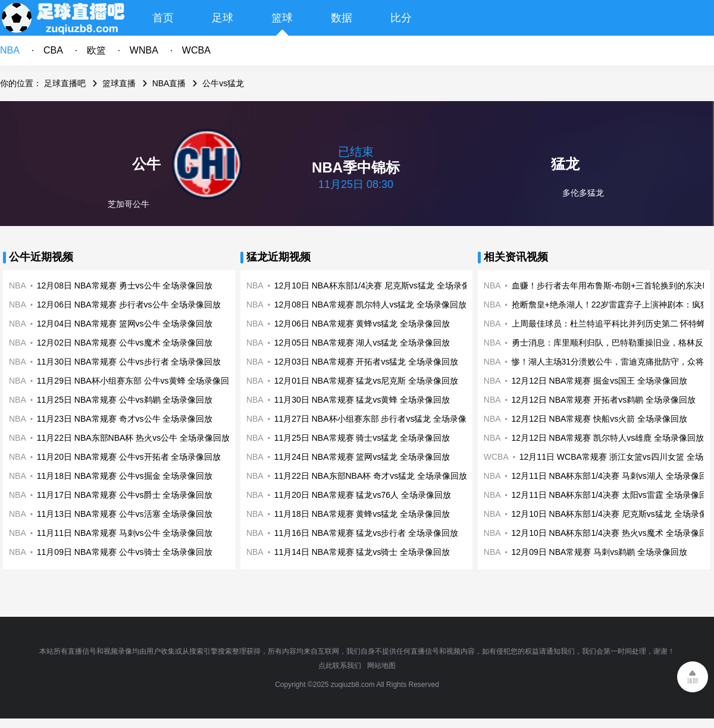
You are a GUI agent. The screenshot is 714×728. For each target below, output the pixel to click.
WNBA (144, 50)
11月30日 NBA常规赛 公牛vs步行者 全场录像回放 (129, 362)
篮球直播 (119, 83)
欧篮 (96, 50)
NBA (10, 50)
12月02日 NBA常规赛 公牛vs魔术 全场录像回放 (125, 343)
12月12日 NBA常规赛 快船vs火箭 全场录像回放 (600, 419)
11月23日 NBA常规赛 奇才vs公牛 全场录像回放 (125, 419)
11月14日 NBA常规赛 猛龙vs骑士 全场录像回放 (362, 552)
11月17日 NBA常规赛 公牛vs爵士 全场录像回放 (125, 495)
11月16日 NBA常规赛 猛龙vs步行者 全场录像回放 (367, 533)
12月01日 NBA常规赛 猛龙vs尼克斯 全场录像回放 (367, 381)
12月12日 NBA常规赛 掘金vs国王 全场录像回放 (600, 381)
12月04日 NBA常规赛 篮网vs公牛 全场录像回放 (125, 324)
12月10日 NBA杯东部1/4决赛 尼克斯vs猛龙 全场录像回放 (381, 285)
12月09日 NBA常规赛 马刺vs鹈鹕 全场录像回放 (600, 552)
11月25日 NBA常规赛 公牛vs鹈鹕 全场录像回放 (125, 400)
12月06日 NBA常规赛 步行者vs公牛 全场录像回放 (129, 305)
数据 (342, 18)
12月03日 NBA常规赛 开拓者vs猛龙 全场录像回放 (367, 362)
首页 (163, 18)
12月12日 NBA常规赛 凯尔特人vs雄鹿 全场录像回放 (608, 438)
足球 (223, 18)
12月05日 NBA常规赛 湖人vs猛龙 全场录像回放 (362, 343)
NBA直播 (169, 83)
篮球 (282, 18)
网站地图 (381, 666)
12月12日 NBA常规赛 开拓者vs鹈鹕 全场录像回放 (604, 400)
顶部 (693, 681)
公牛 (146, 164)
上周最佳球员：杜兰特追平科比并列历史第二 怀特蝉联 (613, 324)
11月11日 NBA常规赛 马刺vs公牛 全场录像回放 (125, 533)
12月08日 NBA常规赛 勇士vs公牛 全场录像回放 (125, 285)
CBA (53, 50)
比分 (401, 18)
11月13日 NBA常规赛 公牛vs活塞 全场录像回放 (125, 514)
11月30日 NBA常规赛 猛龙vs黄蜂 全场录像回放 (362, 400)
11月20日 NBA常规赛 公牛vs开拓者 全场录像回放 (129, 457)
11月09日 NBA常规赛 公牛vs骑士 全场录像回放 (125, 552)
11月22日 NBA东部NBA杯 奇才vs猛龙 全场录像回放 (371, 476)
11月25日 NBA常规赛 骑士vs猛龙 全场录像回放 (362, 438)
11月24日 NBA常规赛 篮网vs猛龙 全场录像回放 (362, 457)
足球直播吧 (65, 83)
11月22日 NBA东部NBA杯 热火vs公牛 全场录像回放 (133, 438)
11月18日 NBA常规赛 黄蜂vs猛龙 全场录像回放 (362, 514)
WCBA (196, 50)
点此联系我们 (340, 666)
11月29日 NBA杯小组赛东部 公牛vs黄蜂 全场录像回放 (137, 381)
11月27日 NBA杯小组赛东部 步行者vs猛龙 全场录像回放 (379, 419)
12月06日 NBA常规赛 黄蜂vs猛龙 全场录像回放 (362, 324)
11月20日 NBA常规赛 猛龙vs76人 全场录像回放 (363, 495)
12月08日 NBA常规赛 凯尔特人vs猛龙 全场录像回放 (371, 305)
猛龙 (565, 164)
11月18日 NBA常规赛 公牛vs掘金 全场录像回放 (125, 476)
